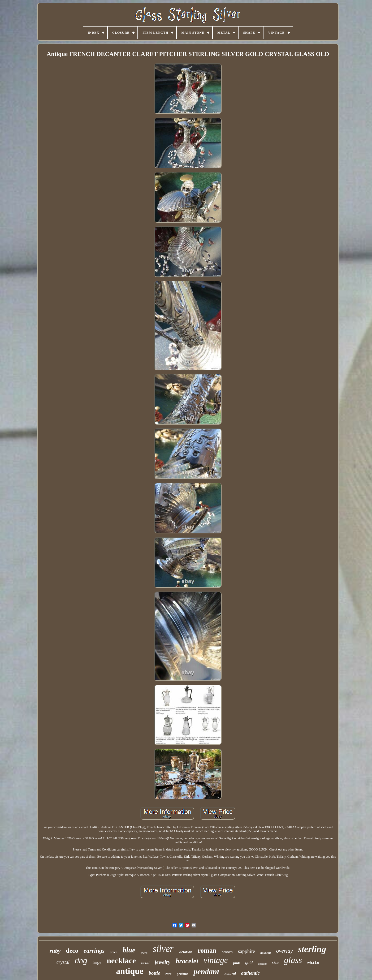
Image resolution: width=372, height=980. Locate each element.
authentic (250, 973)
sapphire (246, 951)
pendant (206, 972)
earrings (94, 951)
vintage (216, 960)
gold (249, 963)
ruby (55, 951)
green (114, 952)
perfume (182, 974)
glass (293, 960)
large (97, 962)
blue (129, 950)
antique (130, 971)
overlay (284, 951)
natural (230, 974)
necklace (121, 960)
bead (145, 963)
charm (144, 953)
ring (81, 961)
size (275, 962)
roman (207, 950)
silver (163, 949)
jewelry (163, 962)
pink (237, 963)
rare (168, 974)
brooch (227, 952)
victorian (186, 952)
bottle (154, 973)
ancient (262, 964)
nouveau (265, 953)
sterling (312, 949)
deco (72, 951)
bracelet (187, 961)
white (313, 963)
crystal (63, 962)
